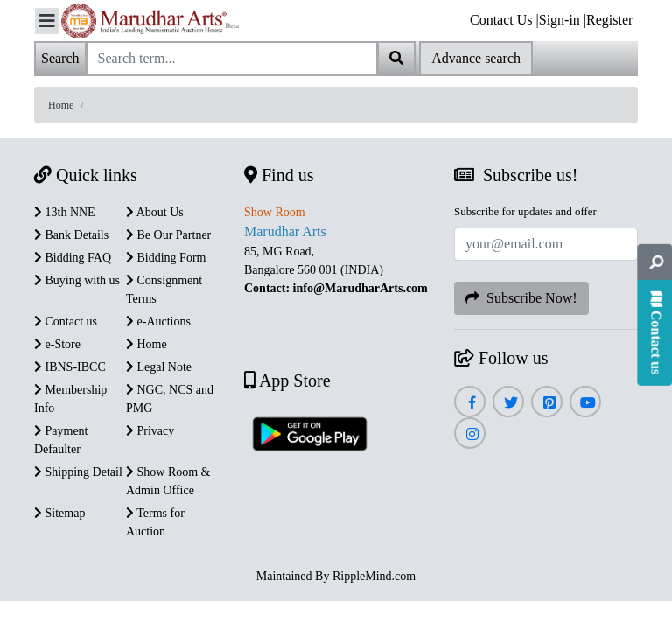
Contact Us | (504, 20)
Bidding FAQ (73, 258)
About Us (155, 212)
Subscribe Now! (521, 298)
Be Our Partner (168, 235)
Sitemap (59, 513)
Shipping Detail (78, 472)
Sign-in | (563, 20)
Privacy (150, 431)
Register (609, 20)
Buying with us (77, 280)
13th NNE (65, 212)
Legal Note (159, 367)
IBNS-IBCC (70, 367)
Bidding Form (166, 258)
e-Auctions (158, 322)
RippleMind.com (374, 576)
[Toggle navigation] (47, 21)
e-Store (57, 344)
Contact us (66, 322)
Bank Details (71, 235)
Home (61, 105)
